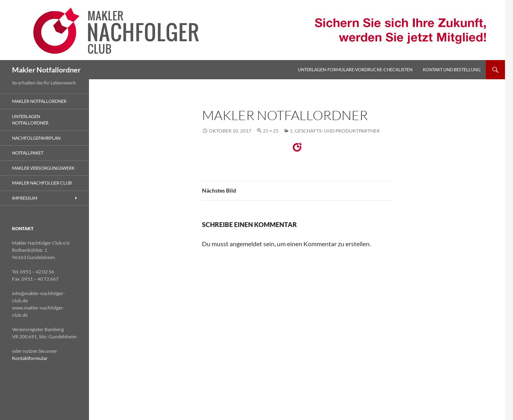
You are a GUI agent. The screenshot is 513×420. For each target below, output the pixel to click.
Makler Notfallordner (46, 70)
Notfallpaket (28, 153)
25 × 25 (271, 131)
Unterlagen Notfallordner (30, 120)
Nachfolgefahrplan (36, 138)
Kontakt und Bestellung (452, 69)
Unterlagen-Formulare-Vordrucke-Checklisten (355, 69)
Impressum (25, 198)
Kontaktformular (30, 358)
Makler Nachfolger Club (42, 183)
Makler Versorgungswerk (43, 168)
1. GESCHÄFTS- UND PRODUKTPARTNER (335, 131)
